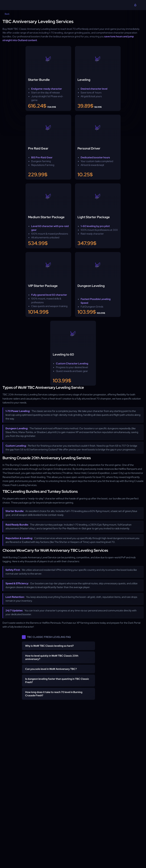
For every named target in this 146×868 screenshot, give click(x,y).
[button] (58, 646)
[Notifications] (135, 5)
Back (5, 14)
